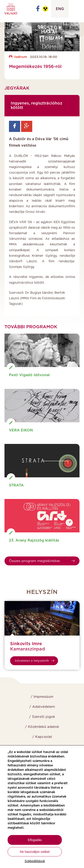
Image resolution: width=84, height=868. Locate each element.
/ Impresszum (42, 697)
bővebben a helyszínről (35, 661)
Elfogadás (35, 840)
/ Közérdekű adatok (42, 727)
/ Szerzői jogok (42, 717)
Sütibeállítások (35, 861)
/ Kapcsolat (42, 737)
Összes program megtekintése (42, 561)
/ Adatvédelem (42, 707)
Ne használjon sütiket (35, 852)
